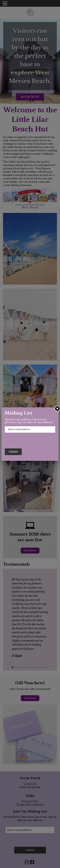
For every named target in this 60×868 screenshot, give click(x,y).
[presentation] (29, 439)
